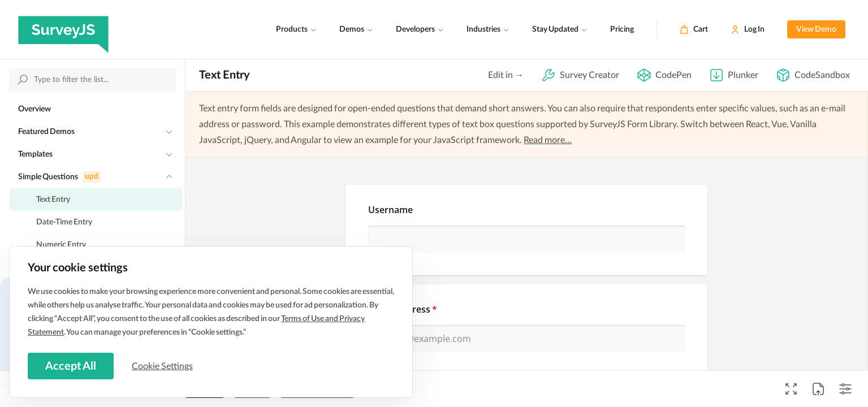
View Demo (816, 29)
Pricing (622, 29)
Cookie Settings (163, 366)
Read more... (548, 140)
